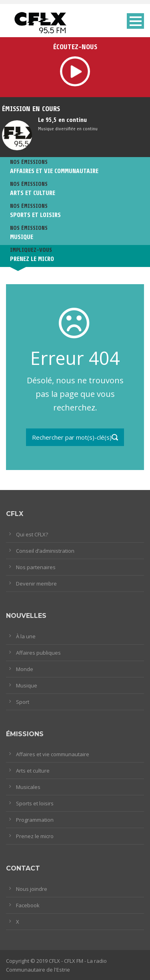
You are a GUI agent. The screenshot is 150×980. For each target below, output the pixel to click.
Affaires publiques (38, 653)
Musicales (28, 787)
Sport (23, 702)
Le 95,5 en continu (62, 120)
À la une (26, 636)
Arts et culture (33, 771)
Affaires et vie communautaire (53, 754)
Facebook (28, 905)
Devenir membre (36, 584)
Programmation (35, 820)
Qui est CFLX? (32, 534)
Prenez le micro (35, 836)
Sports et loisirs (35, 803)
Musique (27, 685)
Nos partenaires (36, 567)
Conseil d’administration (45, 551)
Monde (25, 669)
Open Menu (135, 21)
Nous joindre (32, 889)
